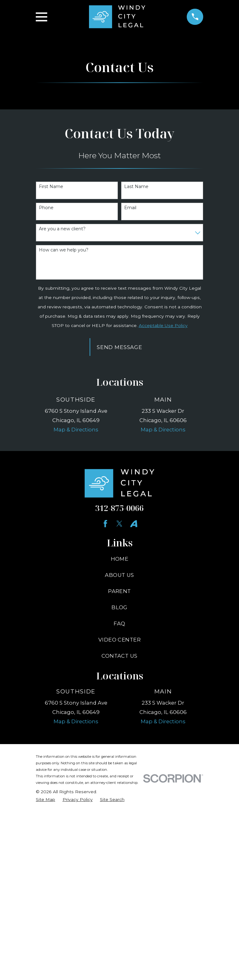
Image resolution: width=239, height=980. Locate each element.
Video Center (119, 640)
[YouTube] (134, 524)
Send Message (119, 347)
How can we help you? (64, 250)
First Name (51, 187)
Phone (46, 208)
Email (130, 208)
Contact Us (119, 656)
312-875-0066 (119, 508)
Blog (119, 607)
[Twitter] (119, 524)
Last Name (136, 187)
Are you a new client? (62, 229)
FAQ (119, 623)
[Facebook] (105, 524)
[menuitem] (45, 800)
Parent (119, 591)
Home (120, 559)
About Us (119, 575)
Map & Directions (76, 430)
